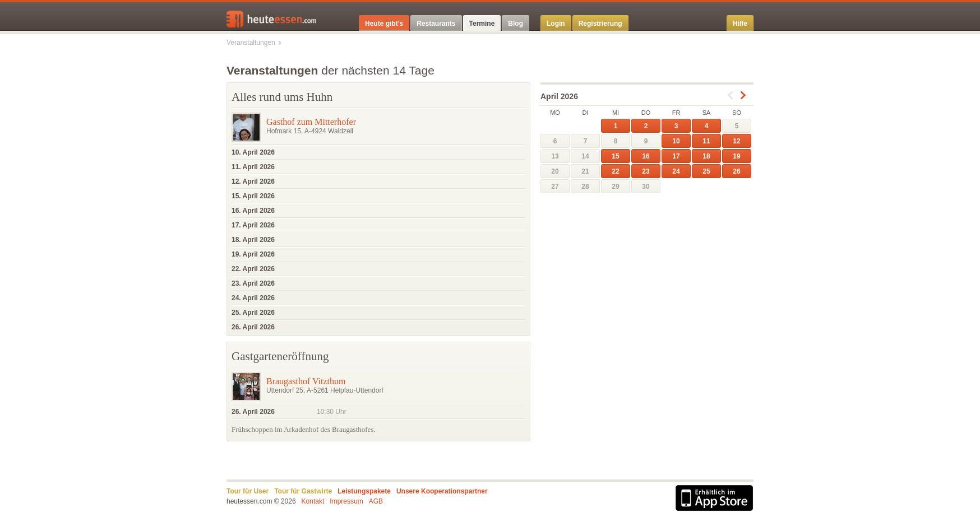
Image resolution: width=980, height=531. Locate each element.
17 (676, 156)
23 (646, 171)
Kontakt (313, 501)
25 (706, 171)
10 (676, 141)
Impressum (346, 501)
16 (646, 156)
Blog (516, 24)
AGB (376, 501)
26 (736, 171)
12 (736, 141)
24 (676, 171)
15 (615, 156)
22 (615, 171)
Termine (482, 24)
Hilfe (740, 24)
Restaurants (436, 24)
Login (556, 24)
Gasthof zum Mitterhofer (311, 122)
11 (706, 141)
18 (706, 156)
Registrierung (600, 24)
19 (736, 156)
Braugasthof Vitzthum (306, 381)
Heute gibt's (384, 24)
